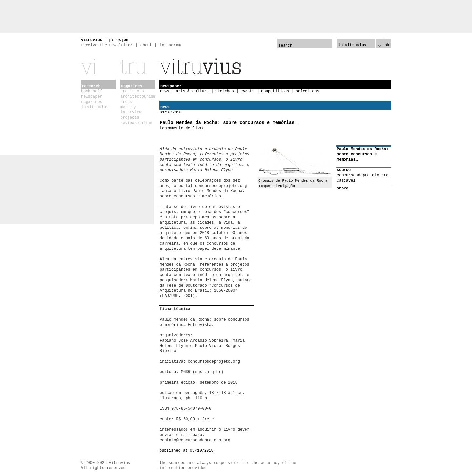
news (165, 91)
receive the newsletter (107, 45)
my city (128, 107)
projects (130, 118)
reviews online (136, 123)
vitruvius (92, 40)
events (247, 91)
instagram (170, 45)
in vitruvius (95, 107)
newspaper (92, 97)
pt (111, 40)
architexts (132, 91)
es (119, 40)
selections (307, 91)
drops (126, 102)
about (146, 45)
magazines (92, 102)
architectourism (138, 97)
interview (131, 112)
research (91, 86)
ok (387, 45)
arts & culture (192, 91)
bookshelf (92, 91)
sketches (225, 91)
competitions (275, 91)
